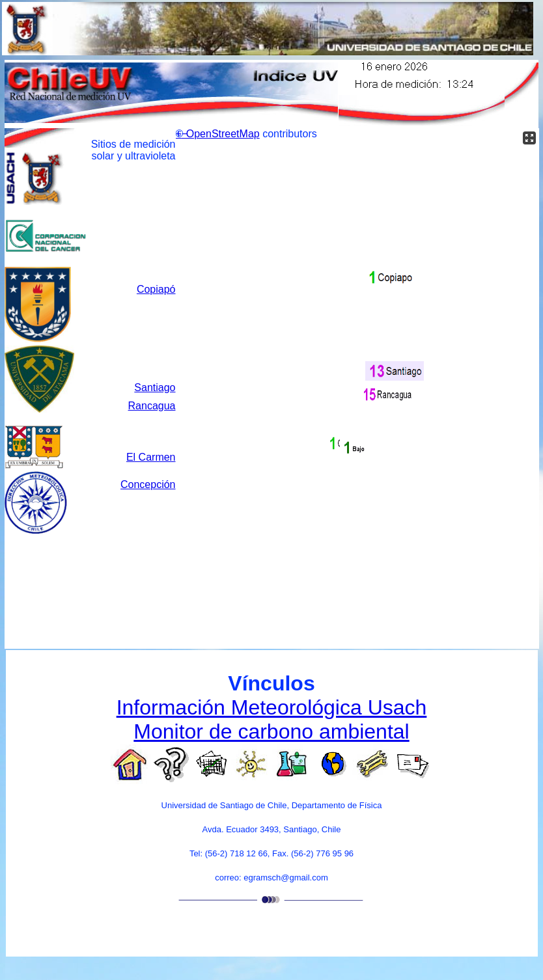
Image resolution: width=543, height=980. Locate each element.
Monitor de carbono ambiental (271, 731)
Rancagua (152, 406)
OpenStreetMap (223, 134)
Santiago (155, 388)
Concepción (148, 484)
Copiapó (156, 289)
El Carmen (151, 457)
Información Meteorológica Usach (272, 707)
